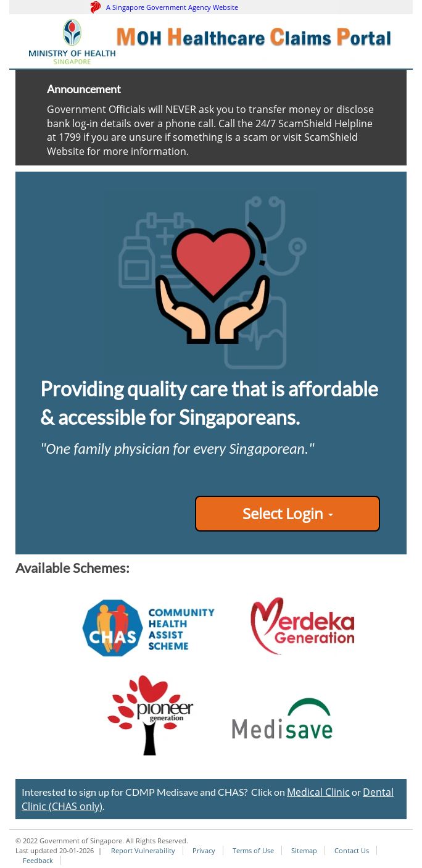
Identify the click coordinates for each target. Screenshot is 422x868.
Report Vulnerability (143, 850)
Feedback (38, 860)
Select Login (288, 513)
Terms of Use (253, 850)
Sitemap (304, 850)
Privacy (204, 850)
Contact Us (352, 850)
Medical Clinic (318, 792)
